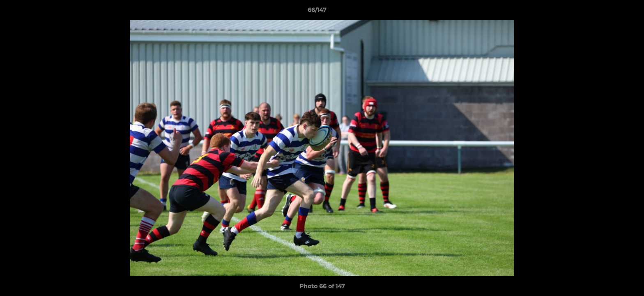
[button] (609, 12)
